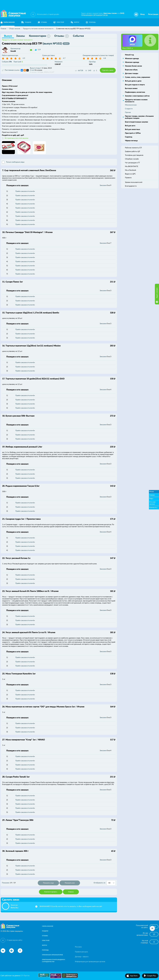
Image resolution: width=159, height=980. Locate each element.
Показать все (70, 883)
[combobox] (111, 883)
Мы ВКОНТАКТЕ (132, 166)
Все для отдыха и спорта (135, 85)
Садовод (129, 137)
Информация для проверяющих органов (90, 962)
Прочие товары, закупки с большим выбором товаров (139, 117)
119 (39, 50)
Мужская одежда (132, 62)
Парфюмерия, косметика (135, 92)
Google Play (152, 976)
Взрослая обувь (131, 70)
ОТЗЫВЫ (42, 22)
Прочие (128, 112)
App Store (134, 976)
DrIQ (122, 13)
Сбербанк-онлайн (132, 159)
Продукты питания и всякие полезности (17, 40)
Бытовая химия (131, 88)
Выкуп (8, 36)
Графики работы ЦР (132, 152)
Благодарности (131, 186)
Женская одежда (132, 59)
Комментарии (40, 36)
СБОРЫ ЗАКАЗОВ (48, 926)
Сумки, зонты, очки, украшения (138, 77)
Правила (128, 178)
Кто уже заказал (152, 503)
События (78, 36)
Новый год (129, 55)
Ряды (151, 499)
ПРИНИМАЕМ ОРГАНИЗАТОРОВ (94, 15)
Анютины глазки (110, 13)
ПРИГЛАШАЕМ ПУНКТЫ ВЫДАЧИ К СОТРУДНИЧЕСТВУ (54, 961)
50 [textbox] (109, 883)
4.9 (24, 58)
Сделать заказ (108, 70)
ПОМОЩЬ (91, 22)
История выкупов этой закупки (16, 138)
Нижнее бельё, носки (133, 66)
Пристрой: (18, 62)
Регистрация (153, 14)
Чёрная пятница (131, 141)
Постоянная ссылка (11, 70)
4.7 (64, 58)
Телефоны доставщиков (134, 155)
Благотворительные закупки (137, 122)
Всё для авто (130, 126)
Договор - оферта (82, 957)
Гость (13, 908)
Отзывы (62, 36)
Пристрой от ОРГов (133, 133)
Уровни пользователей (134, 182)
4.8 (105, 58)
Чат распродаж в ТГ (132, 163)
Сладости (129, 109)
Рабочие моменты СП (133, 148)
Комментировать (51, 892)
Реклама (78, 947)
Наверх (71, 892)
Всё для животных (132, 129)
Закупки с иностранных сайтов (137, 96)
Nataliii (13, 51)
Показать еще (48, 883)
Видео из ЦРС (130, 174)
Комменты (153, 508)
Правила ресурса (81, 952)
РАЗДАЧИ (26, 22)
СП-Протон (25, 976)
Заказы (20, 36)
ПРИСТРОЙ (59, 22)
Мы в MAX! (128, 48)
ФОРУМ (75, 22)
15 (154, 934)
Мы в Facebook (131, 170)
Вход (142, 14)
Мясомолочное (131, 105)
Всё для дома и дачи (133, 81)
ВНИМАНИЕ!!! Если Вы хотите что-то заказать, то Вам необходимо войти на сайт (71, 906)
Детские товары (132, 74)
